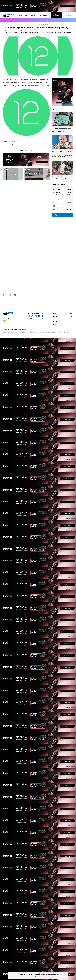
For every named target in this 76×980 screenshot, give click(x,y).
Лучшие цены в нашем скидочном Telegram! (38, 20)
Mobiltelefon (14, 141)
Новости (29, 24)
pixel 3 (13, 295)
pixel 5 (26, 295)
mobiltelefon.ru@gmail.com (18, 329)
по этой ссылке (41, 85)
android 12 (19, 295)
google (7, 295)
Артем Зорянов (11, 147)
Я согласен (38, 977)
